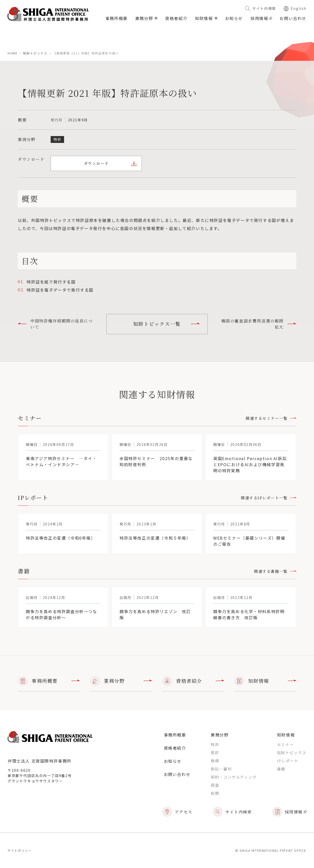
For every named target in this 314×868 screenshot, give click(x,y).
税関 (215, 793)
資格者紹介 (176, 18)
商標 (215, 761)
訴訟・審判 (221, 769)
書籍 (281, 769)
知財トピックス (35, 53)
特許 (215, 744)
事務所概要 (116, 18)
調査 (215, 785)
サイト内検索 (261, 8)
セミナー (285, 744)
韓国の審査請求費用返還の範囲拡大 (259, 324)
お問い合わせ (293, 18)
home (13, 53)
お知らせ (234, 18)
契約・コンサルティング (234, 777)
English (295, 8)
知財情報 (265, 681)
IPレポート (288, 761)
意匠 (215, 753)
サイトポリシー (20, 850)
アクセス (177, 812)
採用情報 (261, 18)
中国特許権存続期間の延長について (55, 324)
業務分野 (121, 681)
